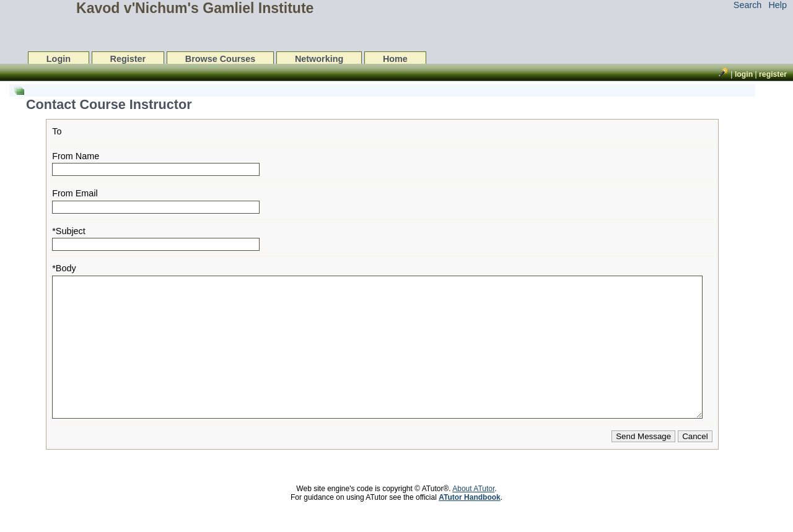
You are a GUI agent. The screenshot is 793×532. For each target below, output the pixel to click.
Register (128, 59)
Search (748, 5)
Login (59, 59)
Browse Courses (221, 59)
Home (395, 59)
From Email (75, 193)
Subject (71, 231)
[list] (380, 287)
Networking (319, 59)
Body (66, 268)
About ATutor (473, 517)
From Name (76, 156)
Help (778, 5)
